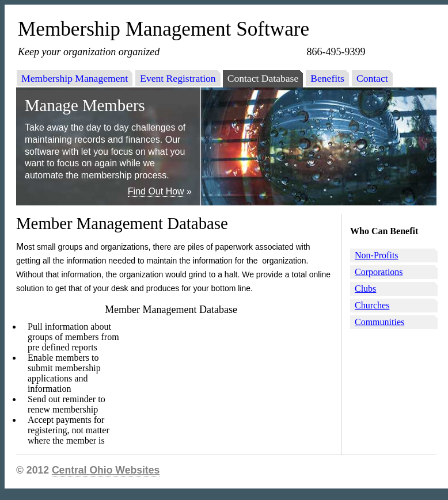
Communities (379, 322)
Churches (372, 305)
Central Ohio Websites (106, 470)
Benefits (327, 78)
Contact (372, 78)
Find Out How (156, 191)
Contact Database (263, 78)
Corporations (379, 272)
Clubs (365, 289)
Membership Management (75, 78)
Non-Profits (377, 255)
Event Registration (178, 78)
